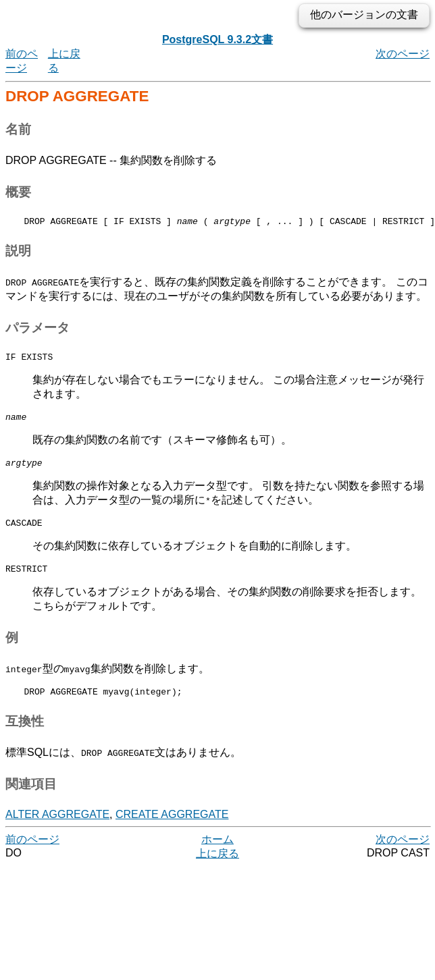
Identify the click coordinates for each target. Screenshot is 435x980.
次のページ (403, 54)
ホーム (217, 853)
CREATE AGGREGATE (172, 828)
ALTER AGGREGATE (57, 828)
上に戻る (217, 868)
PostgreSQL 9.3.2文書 (217, 39)
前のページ (32, 853)
